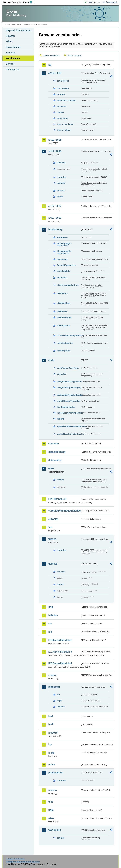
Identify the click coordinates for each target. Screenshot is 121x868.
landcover (54, 687)
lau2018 (53, 733)
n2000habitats (64, 303)
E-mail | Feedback (15, 859)
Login (90, 2)
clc (58, 695)
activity (60, 480)
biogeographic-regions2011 (64, 252)
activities (61, 162)
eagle (59, 701)
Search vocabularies (52, 56)
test (50, 802)
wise (51, 818)
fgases (52, 539)
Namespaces (12, 69)
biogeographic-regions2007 (64, 244)
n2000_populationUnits (68, 285)
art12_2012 (55, 73)
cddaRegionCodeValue (68, 368)
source (60, 584)
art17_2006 (55, 151)
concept (61, 572)
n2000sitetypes (64, 317)
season (60, 112)
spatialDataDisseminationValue (69, 426)
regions (60, 419)
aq (50, 65)
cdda (51, 360)
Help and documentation (18, 30)
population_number (66, 100)
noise (52, 764)
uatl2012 (61, 707)
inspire (52, 675)
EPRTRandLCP (57, 499)
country (61, 838)
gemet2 (53, 564)
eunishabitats (63, 271)
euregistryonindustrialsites (64, 511)
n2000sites (62, 311)
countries (61, 177)
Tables (9, 41)
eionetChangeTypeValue (68, 401)
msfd (51, 753)
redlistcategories (65, 343)
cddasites (62, 374)
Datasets (10, 36)
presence (61, 106)
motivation (62, 277)
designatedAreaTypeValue (69, 381)
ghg (50, 607)
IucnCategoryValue (66, 407)
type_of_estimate (65, 124)
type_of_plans (64, 130)
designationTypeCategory (69, 387)
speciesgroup (63, 351)
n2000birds (62, 293)
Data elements (13, 47)
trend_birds (62, 118)
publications (56, 773)
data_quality (63, 88)
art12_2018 (55, 140)
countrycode (63, 81)
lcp (50, 744)
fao (50, 527)
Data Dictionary (29, 25)
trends (60, 197)
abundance (62, 237)
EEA (19, 2)
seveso (52, 790)
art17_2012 (55, 206)
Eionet (18, 25)
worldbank (55, 830)
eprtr (51, 468)
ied (50, 632)
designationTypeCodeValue (69, 395)
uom (51, 810)
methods (61, 183)
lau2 (51, 724)
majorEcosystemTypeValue (69, 413)
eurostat (53, 519)
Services (10, 64)
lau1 (51, 716)
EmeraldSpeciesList (66, 265)
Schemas (11, 53)
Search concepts (75, 56)
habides (53, 615)
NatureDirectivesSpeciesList (69, 335)
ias (50, 624)
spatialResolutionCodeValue (69, 434)
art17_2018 (55, 218)
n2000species (63, 326)
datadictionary (57, 452)
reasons (61, 191)
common (53, 444)
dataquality (62, 259)
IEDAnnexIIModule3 (60, 652)
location (61, 94)
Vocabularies (13, 58)
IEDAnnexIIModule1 (60, 640)
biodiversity (55, 229)
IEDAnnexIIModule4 (60, 663)
